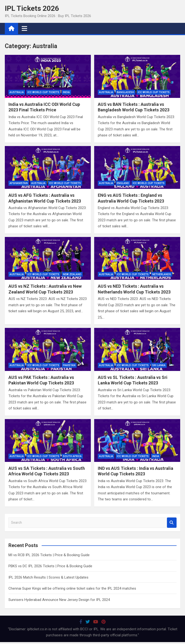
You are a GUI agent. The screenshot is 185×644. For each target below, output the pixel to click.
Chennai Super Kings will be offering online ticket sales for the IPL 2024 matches (72, 588)
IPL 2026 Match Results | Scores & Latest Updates (48, 577)
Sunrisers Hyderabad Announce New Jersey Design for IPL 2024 (59, 600)
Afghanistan (19, 183)
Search (172, 523)
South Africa (72, 456)
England (123, 183)
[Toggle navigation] (24, 28)
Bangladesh (126, 92)
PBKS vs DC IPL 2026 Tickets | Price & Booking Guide (50, 566)
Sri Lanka (159, 365)
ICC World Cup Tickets (43, 92)
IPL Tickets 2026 (32, 8)
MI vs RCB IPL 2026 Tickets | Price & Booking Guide (49, 555)
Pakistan (69, 365)
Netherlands (162, 274)
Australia (17, 92)
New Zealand (72, 274)
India (66, 92)
